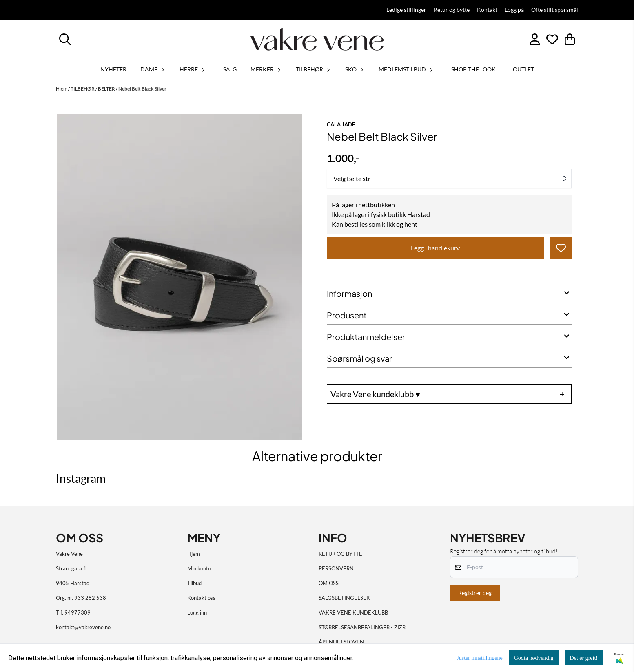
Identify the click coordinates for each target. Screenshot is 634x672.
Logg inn (197, 612)
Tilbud (194, 583)
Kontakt (487, 10)
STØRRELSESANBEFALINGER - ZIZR (362, 627)
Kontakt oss (201, 598)
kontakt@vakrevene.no (83, 627)
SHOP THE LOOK (473, 69)
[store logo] (317, 39)
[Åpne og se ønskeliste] (552, 39)
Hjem (62, 89)
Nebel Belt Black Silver (142, 89)
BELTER (107, 89)
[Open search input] (65, 39)
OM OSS (329, 583)
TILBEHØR (83, 89)
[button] (561, 248)
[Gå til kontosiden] (535, 39)
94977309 (78, 612)
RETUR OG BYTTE (340, 554)
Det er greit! (584, 658)
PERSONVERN (336, 568)
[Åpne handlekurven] (570, 39)
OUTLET (523, 69)
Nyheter (113, 69)
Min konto (199, 568)
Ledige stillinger (406, 10)
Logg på (514, 10)
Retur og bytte (452, 10)
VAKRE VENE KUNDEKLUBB (353, 612)
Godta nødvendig (534, 658)
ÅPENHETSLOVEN (341, 642)
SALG (230, 69)
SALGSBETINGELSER (344, 598)
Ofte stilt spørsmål (555, 10)
